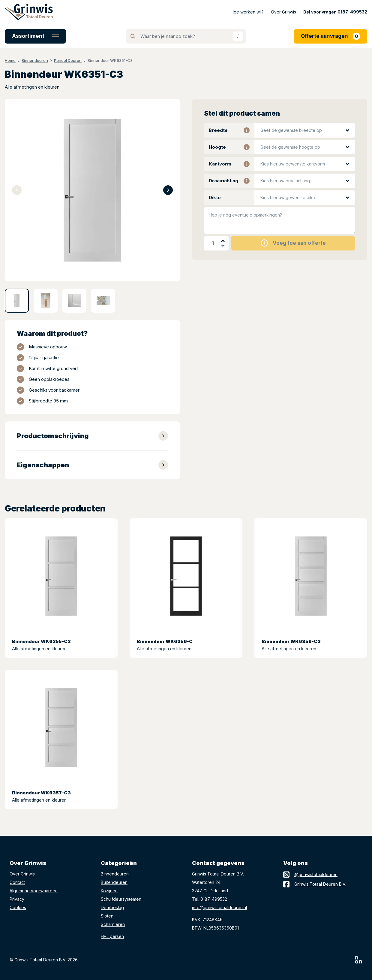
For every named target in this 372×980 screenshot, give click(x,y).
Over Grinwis (22, 874)
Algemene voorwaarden (34, 891)
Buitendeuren (114, 882)
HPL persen (112, 936)
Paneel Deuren (68, 60)
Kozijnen (109, 891)
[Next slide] (168, 190)
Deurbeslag (112, 907)
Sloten (107, 916)
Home (10, 60)
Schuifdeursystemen (121, 899)
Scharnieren (113, 924)
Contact (17, 882)
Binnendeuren (35, 60)
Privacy (17, 899)
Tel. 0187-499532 (210, 899)
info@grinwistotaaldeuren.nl (219, 907)
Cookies (18, 907)
